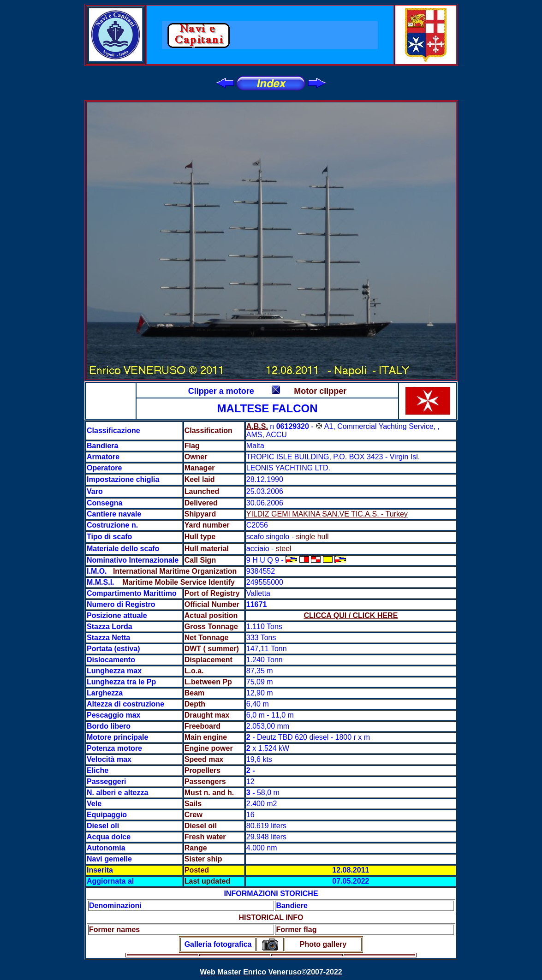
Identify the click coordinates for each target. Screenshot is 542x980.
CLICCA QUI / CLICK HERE (351, 615)
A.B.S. (257, 426)
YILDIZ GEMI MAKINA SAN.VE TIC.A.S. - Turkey (327, 514)
